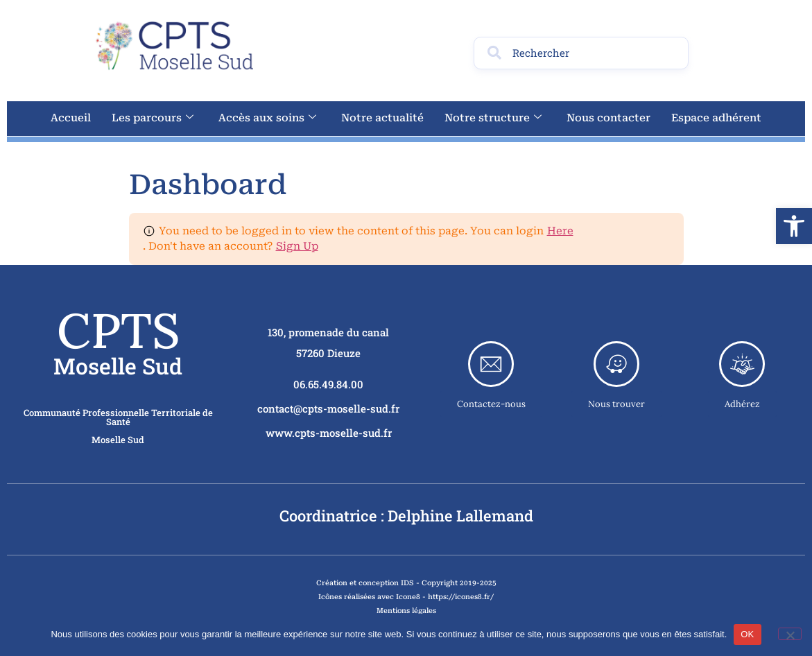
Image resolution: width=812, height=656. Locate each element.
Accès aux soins (267, 118)
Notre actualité (382, 118)
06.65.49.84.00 (328, 384)
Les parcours (153, 118)
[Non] (790, 634)
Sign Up (297, 246)
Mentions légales (406, 611)
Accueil (71, 118)
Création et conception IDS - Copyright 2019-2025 (406, 583)
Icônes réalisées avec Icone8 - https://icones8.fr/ (406, 597)
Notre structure (493, 118)
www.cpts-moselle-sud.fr (329, 433)
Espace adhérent (716, 118)
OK (747, 634)
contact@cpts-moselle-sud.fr (328, 408)
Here (560, 231)
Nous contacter (608, 118)
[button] (794, 226)
